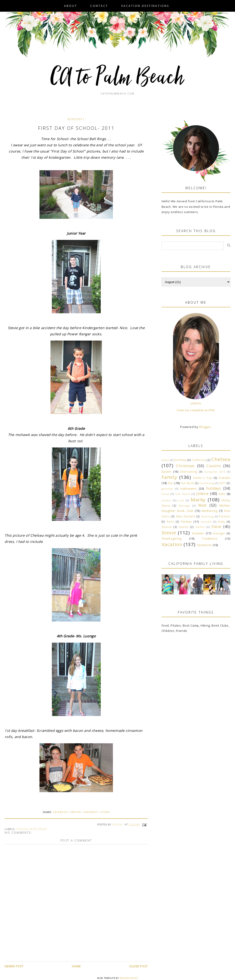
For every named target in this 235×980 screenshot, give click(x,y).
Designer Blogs (129, 978)
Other (105, 812)
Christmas (185, 466)
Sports (184, 527)
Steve (216, 527)
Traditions (210, 539)
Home (76, 966)
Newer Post (14, 966)
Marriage (184, 506)
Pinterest (91, 812)
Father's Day (203, 478)
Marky (198, 500)
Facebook (60, 812)
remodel (206, 522)
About (71, 6)
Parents (225, 516)
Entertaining (189, 472)
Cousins (214, 466)
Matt (33, 829)
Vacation (172, 544)
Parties (186, 522)
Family (169, 477)
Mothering (210, 511)
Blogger (205, 427)
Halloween (188, 489)
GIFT (222, 483)
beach (165, 460)
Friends (225, 478)
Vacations (204, 545)
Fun (171, 483)
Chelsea (22, 829)
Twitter (76, 812)
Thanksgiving (172, 539)
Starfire (200, 527)
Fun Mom (187, 483)
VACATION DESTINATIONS (145, 6)
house (165, 494)
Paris (171, 522)
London (167, 500)
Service (167, 527)
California (199, 460)
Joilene (196, 403)
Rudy (221, 522)
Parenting (207, 516)
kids (222, 494)
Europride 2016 (215, 472)
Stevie (43, 829)
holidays (214, 488)
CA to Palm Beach (118, 78)
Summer (198, 533)
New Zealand (186, 516)
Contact (99, 6)
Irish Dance (183, 494)
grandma (167, 489)
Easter (166, 472)
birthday (180, 460)
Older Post (138, 966)
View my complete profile (196, 410)
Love (181, 500)
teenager (219, 533)
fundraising (207, 483)
